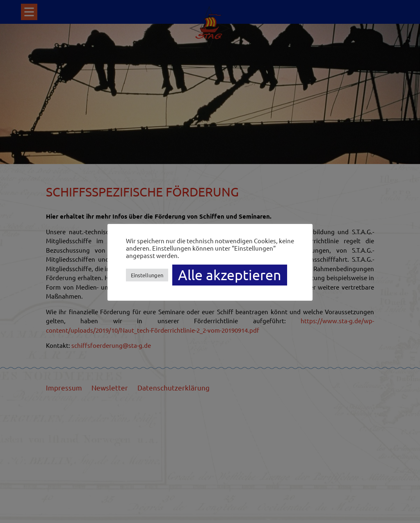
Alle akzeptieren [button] (230, 275)
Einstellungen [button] (147, 275)
